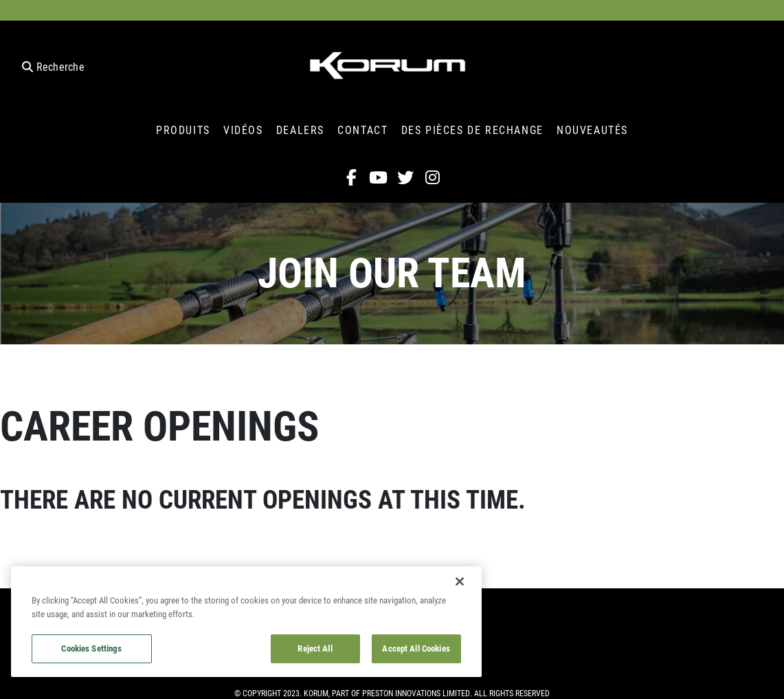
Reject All (315, 648)
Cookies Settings (91, 648)
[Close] (460, 581)
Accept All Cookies (416, 648)
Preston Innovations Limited (416, 693)
